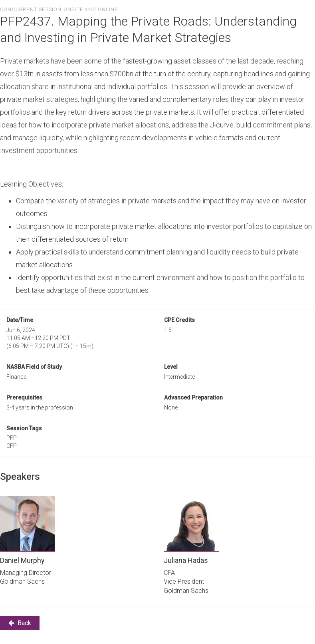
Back (20, 623)
